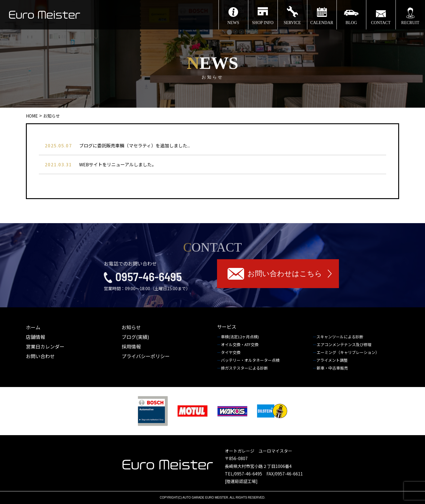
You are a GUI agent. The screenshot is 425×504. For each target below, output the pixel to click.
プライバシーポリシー (146, 356)
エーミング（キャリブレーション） (348, 352)
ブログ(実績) (135, 337)
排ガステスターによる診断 (245, 368)
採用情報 (131, 346)
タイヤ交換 (231, 352)
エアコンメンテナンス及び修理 (344, 344)
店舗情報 (36, 337)
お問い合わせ (40, 356)
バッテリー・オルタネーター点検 (251, 360)
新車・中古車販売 (333, 368)
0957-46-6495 (149, 276)
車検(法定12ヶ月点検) (240, 337)
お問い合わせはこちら (285, 274)
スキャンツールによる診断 (340, 337)
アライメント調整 (333, 360)
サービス (227, 327)
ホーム (33, 327)
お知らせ (131, 327)
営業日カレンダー (45, 346)
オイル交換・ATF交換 (240, 344)
